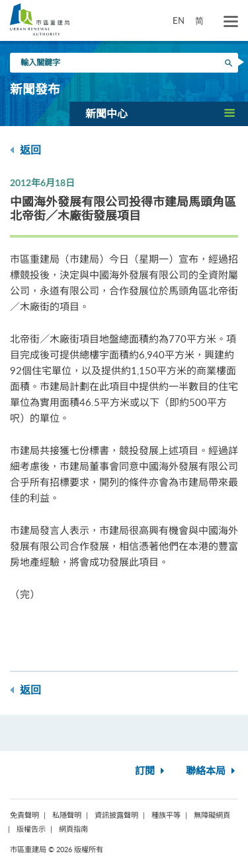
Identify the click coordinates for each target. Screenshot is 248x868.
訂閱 (151, 771)
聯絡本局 (212, 771)
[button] (159, 114)
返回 (25, 150)
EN (179, 20)
